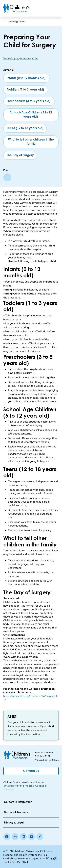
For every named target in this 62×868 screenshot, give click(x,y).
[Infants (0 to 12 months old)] (26, 78)
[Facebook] (7, 837)
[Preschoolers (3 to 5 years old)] (29, 101)
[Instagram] (15, 837)
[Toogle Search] (47, 8)
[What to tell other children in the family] (31, 142)
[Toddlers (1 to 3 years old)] (26, 90)
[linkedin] (23, 837)
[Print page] (7, 177)
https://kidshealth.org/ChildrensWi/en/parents (31, 698)
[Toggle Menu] (55, 8)
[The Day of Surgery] (20, 155)
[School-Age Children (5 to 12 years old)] (31, 115)
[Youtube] (32, 837)
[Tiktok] (40, 837)
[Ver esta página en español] (31, 58)
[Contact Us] (31, 771)
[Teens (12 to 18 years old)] (25, 128)
